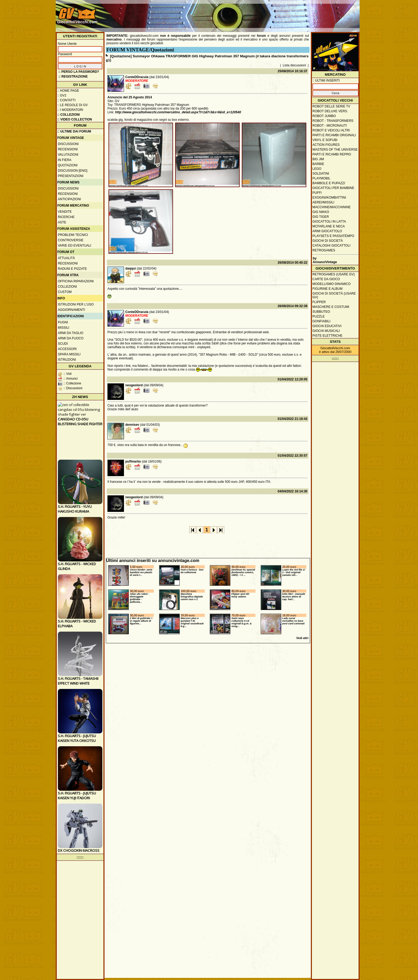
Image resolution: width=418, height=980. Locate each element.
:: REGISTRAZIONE (73, 77)
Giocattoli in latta (329, 222)
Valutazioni (68, 155)
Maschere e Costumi (331, 307)
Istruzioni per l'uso (76, 304)
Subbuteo (321, 312)
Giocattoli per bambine (333, 188)
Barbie (318, 164)
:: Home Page (68, 91)
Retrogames (324, 250)
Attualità (66, 258)
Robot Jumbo (324, 116)
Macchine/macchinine (331, 207)
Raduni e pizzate (72, 269)
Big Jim (318, 159)
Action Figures (326, 145)
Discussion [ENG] (73, 171)
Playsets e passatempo (333, 236)
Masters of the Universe (335, 150)
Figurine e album (327, 289)
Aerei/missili (323, 202)
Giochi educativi (327, 326)
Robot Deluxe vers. (330, 111)
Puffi (317, 193)
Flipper (319, 302)
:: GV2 (62, 95)
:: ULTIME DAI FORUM (74, 131)
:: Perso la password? (79, 72)
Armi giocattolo (327, 231)
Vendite (65, 212)
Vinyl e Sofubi (325, 140)
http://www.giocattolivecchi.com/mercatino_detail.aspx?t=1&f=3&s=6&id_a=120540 (178, 112)
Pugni (63, 322)
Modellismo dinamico (331, 284)
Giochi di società (328, 241)
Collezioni (67, 287)
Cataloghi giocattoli (331, 246)
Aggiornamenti (71, 310)
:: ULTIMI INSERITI (326, 81)
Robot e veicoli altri (331, 130)
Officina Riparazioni (76, 281)
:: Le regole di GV (73, 105)
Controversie (71, 240)
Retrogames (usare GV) (334, 274)
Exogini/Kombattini (329, 198)
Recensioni (68, 149)
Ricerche (66, 217)
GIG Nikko (321, 212)
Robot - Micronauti (330, 126)
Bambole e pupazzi (329, 183)
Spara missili (69, 354)
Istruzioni (67, 360)
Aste (62, 222)
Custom (65, 292)
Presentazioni (71, 176)
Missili (64, 328)
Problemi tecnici (73, 235)
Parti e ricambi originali (334, 135)
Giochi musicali (326, 331)
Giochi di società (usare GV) (334, 295)
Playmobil (321, 178)
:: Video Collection (75, 119)
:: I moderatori (70, 110)
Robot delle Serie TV (331, 106)
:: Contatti (66, 100)
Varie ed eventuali (75, 246)
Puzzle (319, 316)
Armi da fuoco (71, 338)
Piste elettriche (327, 336)
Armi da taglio (71, 333)
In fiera (65, 160)
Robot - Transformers (333, 121)
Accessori (67, 349)
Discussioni (68, 144)
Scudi (63, 344)
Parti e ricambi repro (332, 154)
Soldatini (321, 174)
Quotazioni (68, 165)
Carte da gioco (326, 279)
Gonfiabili (321, 321)
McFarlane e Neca (329, 226)
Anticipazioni (69, 199)
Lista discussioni (294, 65)
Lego (317, 169)
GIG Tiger (321, 217)
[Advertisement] (261, 13)
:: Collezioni (69, 115)
